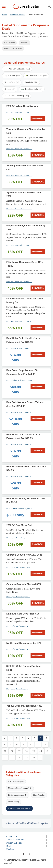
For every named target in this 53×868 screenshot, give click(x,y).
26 (33, 757)
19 (33, 751)
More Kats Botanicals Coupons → (19, 112)
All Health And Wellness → (19, 808)
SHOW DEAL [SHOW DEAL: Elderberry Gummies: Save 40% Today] (38, 288)
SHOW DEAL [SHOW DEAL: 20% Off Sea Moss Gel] (38, 544)
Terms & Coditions (15, 840)
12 (31, 745)
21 (48, 751)
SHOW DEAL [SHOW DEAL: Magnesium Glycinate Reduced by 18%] (38, 252)
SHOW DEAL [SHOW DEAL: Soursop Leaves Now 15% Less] (38, 574)
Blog (9, 846)
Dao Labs (31, 82)
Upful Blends (12, 76)
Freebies (10, 849)
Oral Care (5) (13, 802)
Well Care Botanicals (17, 69)
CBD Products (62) (16, 781)
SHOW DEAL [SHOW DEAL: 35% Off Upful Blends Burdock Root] (38, 695)
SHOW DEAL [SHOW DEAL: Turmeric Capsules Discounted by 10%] (38, 155)
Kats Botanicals (32, 89)
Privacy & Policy (14, 843)
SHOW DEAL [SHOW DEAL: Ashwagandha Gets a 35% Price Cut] (38, 182)
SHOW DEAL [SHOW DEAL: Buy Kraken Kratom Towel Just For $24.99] (38, 483)
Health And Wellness (18, 15)
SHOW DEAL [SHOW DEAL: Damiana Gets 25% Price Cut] (38, 632)
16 (12, 751)
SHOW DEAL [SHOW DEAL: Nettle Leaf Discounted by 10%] (38, 655)
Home (4, 15)
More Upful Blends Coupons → (18, 538)
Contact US (12, 836)
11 (24, 745)
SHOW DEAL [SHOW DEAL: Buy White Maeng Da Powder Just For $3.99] (38, 515)
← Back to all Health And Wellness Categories (26, 823)
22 (5, 757)
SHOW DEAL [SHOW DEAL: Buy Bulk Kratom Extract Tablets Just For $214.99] (38, 419)
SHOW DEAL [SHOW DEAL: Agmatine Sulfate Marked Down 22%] (38, 215)
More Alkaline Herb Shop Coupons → (20, 380)
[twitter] (30, 854)
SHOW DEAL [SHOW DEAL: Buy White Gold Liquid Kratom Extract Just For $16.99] (38, 355)
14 (45, 745)
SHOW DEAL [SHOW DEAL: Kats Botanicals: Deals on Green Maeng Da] (38, 328)
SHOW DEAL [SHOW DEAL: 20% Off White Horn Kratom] (38, 119)
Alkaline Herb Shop (17, 96)
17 (19, 751)
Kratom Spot (12, 82)
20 (41, 751)
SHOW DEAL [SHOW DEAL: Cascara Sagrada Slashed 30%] (38, 603)
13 (38, 745)
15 (5, 751)
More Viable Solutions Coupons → (19, 508)
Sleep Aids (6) (39, 795)
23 (12, 757)
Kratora (10, 89)
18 (26, 751)
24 (19, 757)
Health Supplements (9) (18, 795)
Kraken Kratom (36, 76)
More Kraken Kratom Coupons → (19, 348)
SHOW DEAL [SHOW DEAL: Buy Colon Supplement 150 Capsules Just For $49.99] (38, 387)
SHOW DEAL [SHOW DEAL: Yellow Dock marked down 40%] (38, 725)
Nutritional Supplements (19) (20, 788)
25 (26, 757)
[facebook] (23, 854)
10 (17, 745)
